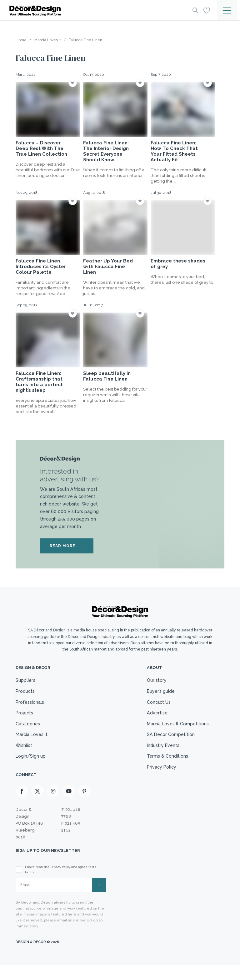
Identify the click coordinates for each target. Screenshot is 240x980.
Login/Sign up (31, 768)
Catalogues (28, 730)
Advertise (154, 718)
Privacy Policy (159, 780)
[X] (37, 806)
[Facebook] (22, 806)
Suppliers (26, 681)
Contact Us (156, 706)
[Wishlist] (206, 10)
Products (26, 693)
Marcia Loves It (33, 743)
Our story (154, 681)
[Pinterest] (84, 806)
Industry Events (161, 755)
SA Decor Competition (168, 743)
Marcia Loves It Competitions (176, 730)
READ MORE (67, 546)
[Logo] (95, 10)
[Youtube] (69, 806)
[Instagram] (53, 806)
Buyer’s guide (158, 693)
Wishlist (24, 755)
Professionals (31, 706)
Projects (25, 718)
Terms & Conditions (165, 768)
